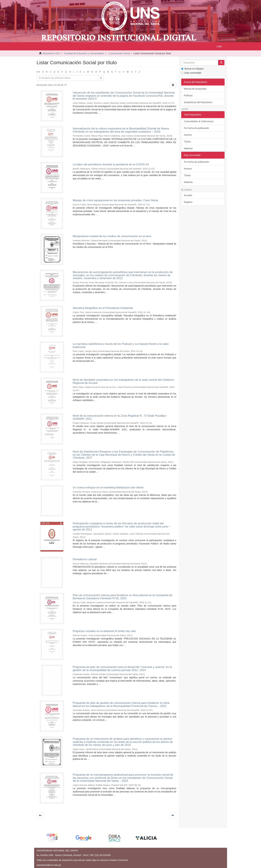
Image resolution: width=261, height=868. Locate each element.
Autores (188, 135)
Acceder (188, 195)
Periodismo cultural (85, 559)
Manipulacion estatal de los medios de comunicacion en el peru (112, 236)
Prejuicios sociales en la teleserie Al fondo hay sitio (104, 631)
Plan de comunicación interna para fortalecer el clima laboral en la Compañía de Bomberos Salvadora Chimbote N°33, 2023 (123, 597)
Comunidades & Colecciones (199, 121)
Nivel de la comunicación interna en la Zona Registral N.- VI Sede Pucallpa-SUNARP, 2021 (120, 417)
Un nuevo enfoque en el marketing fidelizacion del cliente (108, 488)
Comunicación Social (119, 53)
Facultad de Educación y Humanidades (84, 53)
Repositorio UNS (51, 53)
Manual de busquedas (195, 89)
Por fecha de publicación (196, 128)
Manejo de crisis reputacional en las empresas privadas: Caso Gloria (115, 200)
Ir (101, 78)
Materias (188, 148)
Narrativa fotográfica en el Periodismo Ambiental (103, 308)
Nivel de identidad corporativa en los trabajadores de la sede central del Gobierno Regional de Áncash (123, 381)
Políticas (188, 96)
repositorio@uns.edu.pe (49, 865)
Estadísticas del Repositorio (198, 102)
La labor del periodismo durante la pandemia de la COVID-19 (111, 164)
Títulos (187, 142)
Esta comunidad (191, 73)
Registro (188, 202)
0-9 (38, 72)
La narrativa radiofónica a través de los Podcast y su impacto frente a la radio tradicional (121, 345)
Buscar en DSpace (192, 69)
